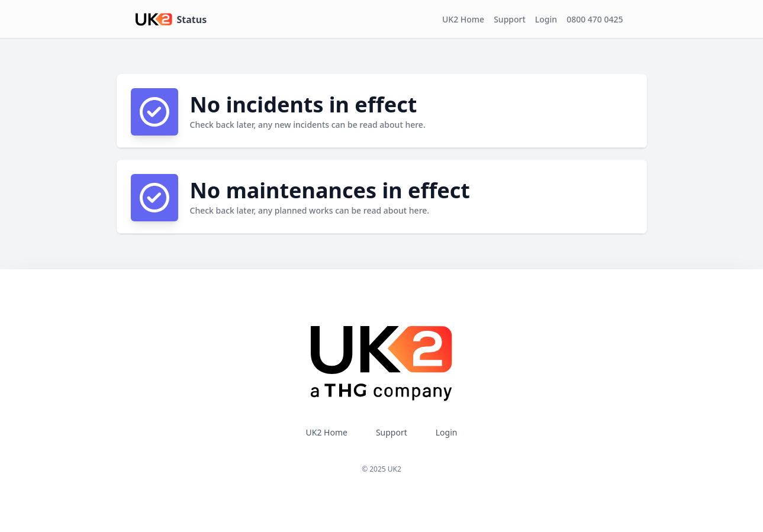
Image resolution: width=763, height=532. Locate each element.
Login (546, 19)
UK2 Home (463, 19)
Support (510, 19)
